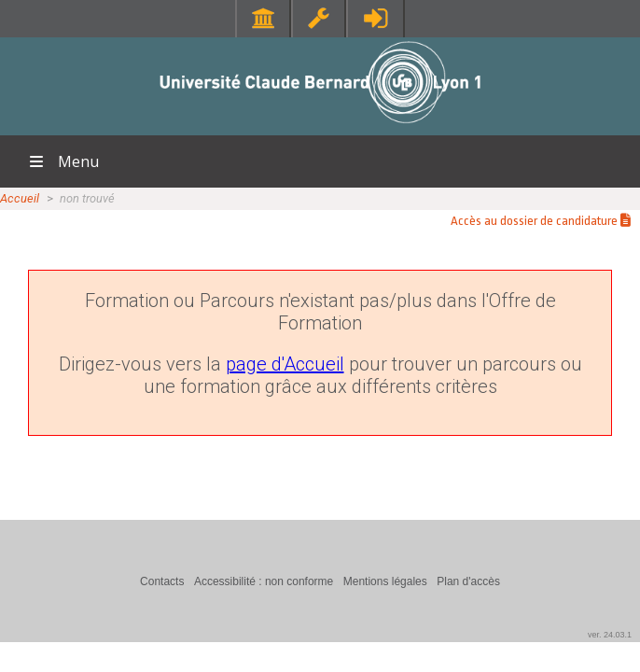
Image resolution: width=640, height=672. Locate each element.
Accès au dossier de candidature (541, 221)
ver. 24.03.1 (610, 635)
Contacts (162, 581)
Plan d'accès (468, 581)
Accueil (20, 198)
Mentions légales (385, 581)
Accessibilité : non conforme (264, 581)
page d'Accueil (285, 364)
